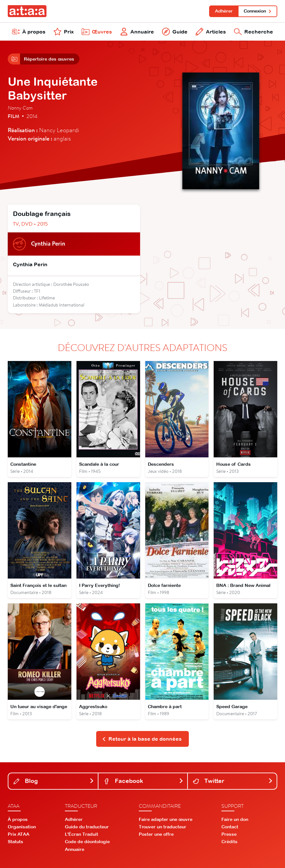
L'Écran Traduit (81, 834)
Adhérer (224, 11)
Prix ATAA (19, 834)
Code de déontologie (87, 842)
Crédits (229, 842)
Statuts (15, 842)
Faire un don (235, 819)
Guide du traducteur (87, 827)
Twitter (233, 781)
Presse (229, 834)
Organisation (22, 827)
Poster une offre (156, 834)
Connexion (258, 11)
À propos (29, 32)
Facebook (143, 781)
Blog (54, 781)
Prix (64, 32)
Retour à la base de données (142, 739)
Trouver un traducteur (163, 827)
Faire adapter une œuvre (166, 819)
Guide (175, 32)
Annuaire (137, 32)
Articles (211, 32)
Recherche (254, 32)
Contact (230, 827)
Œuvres (97, 32)
